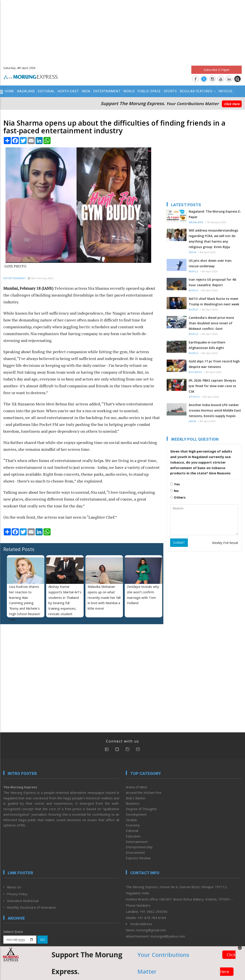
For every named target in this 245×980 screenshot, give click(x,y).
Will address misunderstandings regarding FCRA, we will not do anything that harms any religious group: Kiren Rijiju (213, 239)
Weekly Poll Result (225, 543)
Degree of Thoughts (141, 809)
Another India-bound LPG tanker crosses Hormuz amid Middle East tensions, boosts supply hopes (215, 410)
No (174, 491)
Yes (175, 484)
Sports (170, 91)
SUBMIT (179, 543)
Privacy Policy (17, 894)
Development (136, 814)
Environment (135, 852)
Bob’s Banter (136, 798)
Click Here (232, 104)
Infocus (226, 91)
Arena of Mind (136, 787)
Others (178, 497)
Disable (131, 820)
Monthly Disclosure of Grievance (31, 907)
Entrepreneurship (139, 847)
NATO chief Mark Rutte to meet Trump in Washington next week (214, 301)
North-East (68, 91)
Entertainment (107, 91)
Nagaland (26, 91)
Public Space (149, 91)
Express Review (138, 858)
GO (42, 940)
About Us (14, 887)
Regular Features (198, 91)
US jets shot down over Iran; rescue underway (210, 263)
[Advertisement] (122, 31)
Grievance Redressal (23, 901)
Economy (133, 825)
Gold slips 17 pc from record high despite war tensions (214, 364)
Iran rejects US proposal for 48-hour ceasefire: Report (213, 282)
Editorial (46, 91)
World (129, 91)
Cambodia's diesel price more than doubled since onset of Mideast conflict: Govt (211, 323)
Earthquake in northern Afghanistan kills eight (207, 345)
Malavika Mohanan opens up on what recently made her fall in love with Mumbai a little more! (104, 597)
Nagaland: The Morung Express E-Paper (215, 214)
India (86, 91)
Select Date (13, 932)
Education (133, 836)
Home (10, 91)
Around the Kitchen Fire (144, 793)
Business (195, 372)
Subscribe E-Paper (217, 70)
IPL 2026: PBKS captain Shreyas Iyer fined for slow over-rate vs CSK (212, 386)
